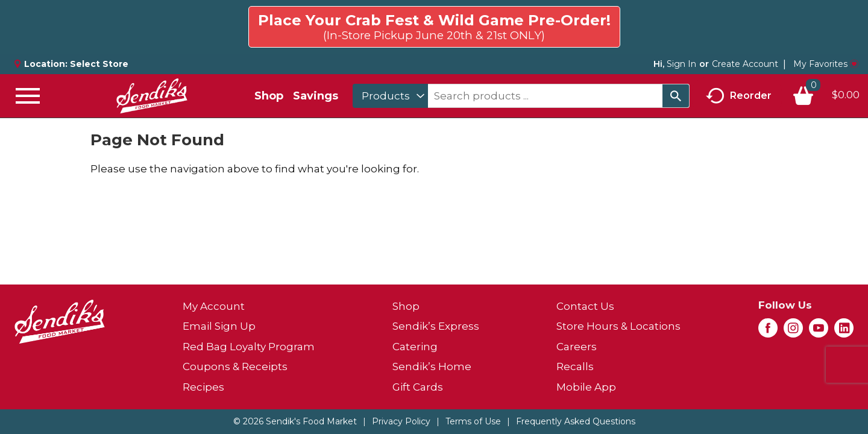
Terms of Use (473, 421)
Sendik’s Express (436, 326)
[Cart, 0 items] (826, 96)
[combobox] (390, 96)
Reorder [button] (739, 96)
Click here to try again (789, 22)
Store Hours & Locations (618, 326)
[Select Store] (100, 64)
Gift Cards (418, 387)
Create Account (745, 64)
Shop (269, 96)
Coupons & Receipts (235, 366)
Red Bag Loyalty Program (249, 347)
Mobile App (586, 387)
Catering (415, 347)
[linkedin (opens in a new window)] (844, 332)
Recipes (203, 387)
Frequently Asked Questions (576, 421)
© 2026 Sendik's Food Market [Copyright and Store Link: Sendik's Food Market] (295, 421)
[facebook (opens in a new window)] (768, 332)
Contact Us (585, 306)
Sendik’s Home (432, 366)
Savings (316, 96)
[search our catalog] (676, 96)
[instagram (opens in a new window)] (793, 332)
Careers (577, 347)
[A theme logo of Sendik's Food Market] (152, 96)
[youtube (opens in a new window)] (819, 332)
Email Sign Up (219, 326)
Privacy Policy (401, 421)
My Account (214, 306)
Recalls (575, 366)
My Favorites (826, 64)
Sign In (681, 64)
